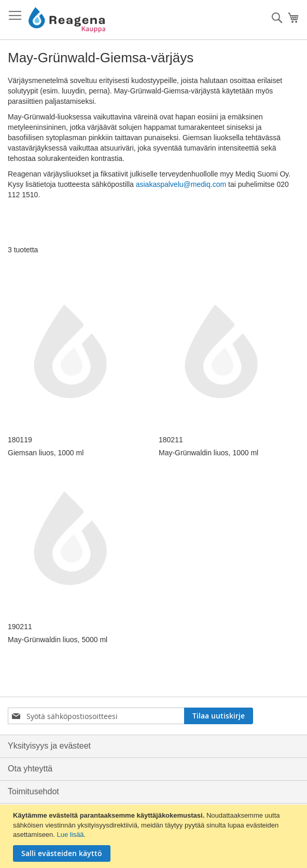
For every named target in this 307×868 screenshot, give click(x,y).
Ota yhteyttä (30, 769)
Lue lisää (71, 835)
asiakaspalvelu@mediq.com (181, 184)
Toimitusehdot (33, 791)
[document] (155, 836)
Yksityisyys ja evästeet (49, 746)
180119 (20, 440)
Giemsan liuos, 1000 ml (46, 453)
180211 (171, 440)
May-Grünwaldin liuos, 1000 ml (208, 453)
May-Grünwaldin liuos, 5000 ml (58, 640)
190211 (20, 627)
